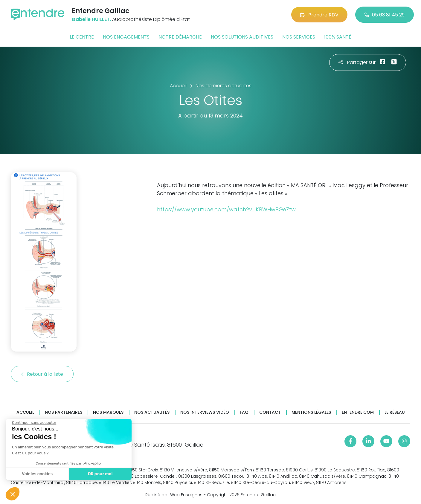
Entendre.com (358, 412)
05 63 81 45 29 (385, 15)
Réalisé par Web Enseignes (174, 495)
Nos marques (108, 412)
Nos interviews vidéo (205, 412)
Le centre (82, 37)
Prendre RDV (319, 15)
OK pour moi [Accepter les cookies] (100, 474)
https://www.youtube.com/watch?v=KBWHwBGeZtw (226, 209)
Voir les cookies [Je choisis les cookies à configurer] (37, 474)
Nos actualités (152, 412)
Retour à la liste (42, 374)
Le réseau (395, 412)
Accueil (25, 412)
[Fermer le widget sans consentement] (34, 423)
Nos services (299, 37)
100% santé (338, 37)
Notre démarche (180, 37)
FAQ (244, 412)
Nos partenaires (64, 412)
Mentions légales (311, 412)
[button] (13, 494)
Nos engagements (126, 37)
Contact (270, 412)
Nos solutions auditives (242, 37)
